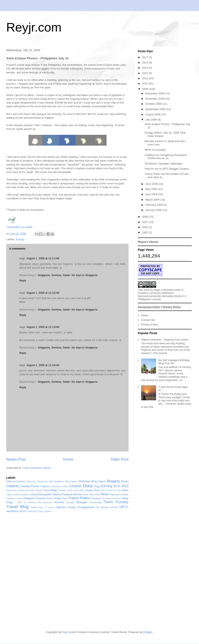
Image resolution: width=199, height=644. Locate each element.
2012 (145, 73)
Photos (50, 498)
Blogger (148, 632)
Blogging (113, 481)
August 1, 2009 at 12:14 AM (43, 365)
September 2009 (156, 109)
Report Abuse (148, 242)
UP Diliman (102, 507)
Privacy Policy (172, 307)
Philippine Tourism (34, 498)
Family (39, 490)
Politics (85, 498)
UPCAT (114, 507)
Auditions (59, 481)
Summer (59, 502)
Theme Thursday (116, 502)
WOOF (23, 511)
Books (125, 481)
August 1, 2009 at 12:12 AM (43, 293)
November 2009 (155, 99)
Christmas (56, 486)
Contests (75, 486)
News (105, 494)
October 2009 (154, 104)
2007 (145, 222)
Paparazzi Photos (119, 494)
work (146, 290)
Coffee (65, 486)
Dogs (97, 486)
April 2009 (152, 194)
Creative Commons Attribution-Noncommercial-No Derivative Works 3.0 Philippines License (162, 296)
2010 (145, 83)
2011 (145, 78)
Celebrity (13, 486)
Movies (78, 494)
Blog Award (98, 481)
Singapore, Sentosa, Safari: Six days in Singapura (68, 275)
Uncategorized (86, 507)
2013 (145, 68)
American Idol (45, 481)
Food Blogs (50, 490)
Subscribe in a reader (20, 227)
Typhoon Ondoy (66, 507)
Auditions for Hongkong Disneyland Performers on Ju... (166, 157)
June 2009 (152, 184)
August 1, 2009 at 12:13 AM (43, 327)
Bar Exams (72, 481)
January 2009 (154, 210)
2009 (145, 89)
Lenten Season (21, 494)
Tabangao (82, 502)
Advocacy (32, 481)
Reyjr (157, 290)
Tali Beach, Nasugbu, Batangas (163, 164)
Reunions (117, 499)
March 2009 (153, 200)
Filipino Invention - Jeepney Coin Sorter (165, 340)
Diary (88, 486)
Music (86, 495)
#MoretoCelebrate (16, 481)
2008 (145, 217)
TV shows (49, 507)
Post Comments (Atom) (37, 468)
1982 (145, 232)
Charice (45, 486)
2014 (145, 63)
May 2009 (152, 189)
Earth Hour (12, 490)
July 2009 (151, 120)
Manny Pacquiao (63, 494)
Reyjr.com (34, 27)
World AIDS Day (35, 511)
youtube (47, 511)
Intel (111, 490)
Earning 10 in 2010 (115, 486)
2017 (145, 57)
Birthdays (85, 481)
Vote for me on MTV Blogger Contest (166, 169)
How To (104, 490)
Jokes (125, 490)
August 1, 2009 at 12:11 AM (43, 258)
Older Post (120, 459)
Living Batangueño (41, 494)
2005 (145, 227)
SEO (20, 502)
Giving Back (79, 490)
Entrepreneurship (26, 490)
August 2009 (153, 114)
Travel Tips (37, 507)
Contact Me (148, 320)
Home (68, 459)
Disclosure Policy (149, 307)
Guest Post (92, 490)
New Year (95, 494)
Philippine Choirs (14, 499)
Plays (65, 498)
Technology (95, 502)
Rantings (96, 498)
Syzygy (20, 239)
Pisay (58, 498)
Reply (23, 281)
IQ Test (117, 490)
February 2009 (154, 205)
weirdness (12, 511)
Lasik (9, 494)
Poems (74, 498)
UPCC (124, 507)
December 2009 (155, 93)
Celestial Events (30, 486)
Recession (107, 499)
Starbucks (48, 502)
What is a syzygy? (155, 150)
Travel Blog (17, 507)
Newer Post (16, 459)
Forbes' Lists (65, 490)
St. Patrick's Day (33, 502)
